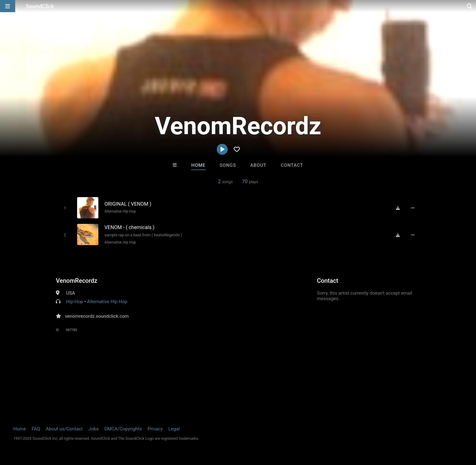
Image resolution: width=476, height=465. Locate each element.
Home (198, 165)
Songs (228, 165)
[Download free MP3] (398, 208)
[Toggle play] (65, 208)
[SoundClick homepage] (40, 6)
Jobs (93, 429)
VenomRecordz (76, 281)
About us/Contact (64, 429)
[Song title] (158, 204)
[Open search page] (470, 6)
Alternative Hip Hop (120, 211)
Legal (174, 429)
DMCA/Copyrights (123, 429)
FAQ (36, 429)
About (258, 165)
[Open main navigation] (8, 6)
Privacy (155, 429)
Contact (292, 165)
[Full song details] (413, 208)
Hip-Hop (75, 302)
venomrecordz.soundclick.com (97, 316)
